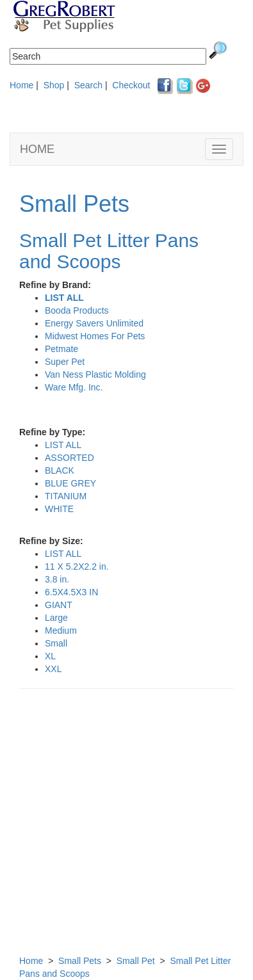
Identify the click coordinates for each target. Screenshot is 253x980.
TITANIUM (66, 496)
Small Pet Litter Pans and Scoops (109, 251)
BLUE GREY (70, 483)
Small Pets (74, 204)
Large (56, 618)
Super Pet (65, 362)
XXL (53, 669)
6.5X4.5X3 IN (71, 592)
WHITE (59, 509)
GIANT (59, 605)
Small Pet (136, 961)
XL (50, 656)
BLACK (60, 470)
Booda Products (77, 310)
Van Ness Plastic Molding (95, 374)
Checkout (131, 85)
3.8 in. (57, 579)
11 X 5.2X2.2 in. (77, 566)
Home (21, 85)
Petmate (61, 349)
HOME (37, 149)
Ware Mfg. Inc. (74, 387)
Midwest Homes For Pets (95, 336)
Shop (54, 85)
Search (88, 85)
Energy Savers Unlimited (94, 323)
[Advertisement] (126, 828)
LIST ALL (64, 298)
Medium (61, 631)
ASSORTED (69, 458)
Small (56, 643)
